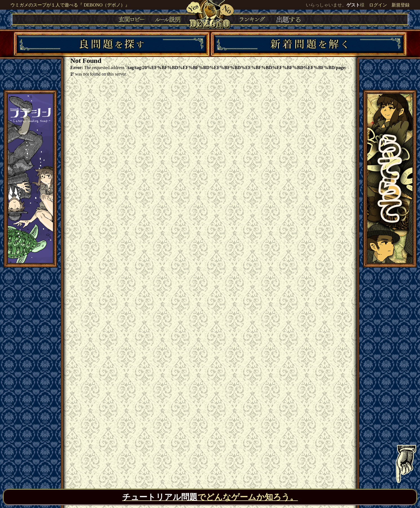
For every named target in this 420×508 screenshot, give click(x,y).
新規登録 (401, 5)
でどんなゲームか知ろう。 (210, 497)
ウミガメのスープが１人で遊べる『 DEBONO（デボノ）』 (70, 5)
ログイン (378, 5)
